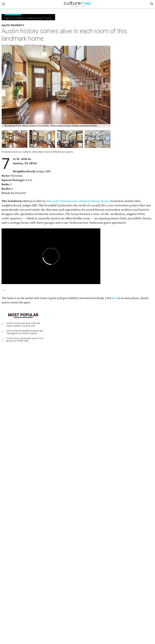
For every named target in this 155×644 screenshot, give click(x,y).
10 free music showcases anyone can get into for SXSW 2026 (25, 340)
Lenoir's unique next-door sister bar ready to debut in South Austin (23, 324)
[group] (15, 139)
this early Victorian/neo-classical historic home (78, 201)
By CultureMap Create (11, 45)
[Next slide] (107, 87)
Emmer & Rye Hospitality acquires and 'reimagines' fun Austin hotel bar (25, 332)
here (114, 298)
